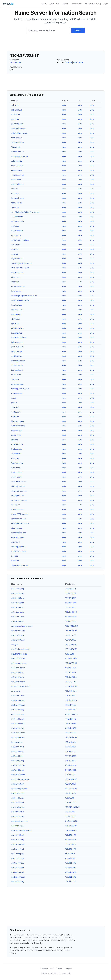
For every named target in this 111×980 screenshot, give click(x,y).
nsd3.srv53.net (18, 868)
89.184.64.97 (71, 710)
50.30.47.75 (70, 854)
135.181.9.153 (71, 844)
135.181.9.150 (71, 640)
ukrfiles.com (17, 356)
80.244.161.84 (71, 789)
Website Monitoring (93, 4)
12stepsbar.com (18, 426)
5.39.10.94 (70, 798)
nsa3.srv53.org (18, 863)
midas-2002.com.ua (20, 514)
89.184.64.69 (71, 603)
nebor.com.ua (17, 231)
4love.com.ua (17, 365)
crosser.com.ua (18, 286)
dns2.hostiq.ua (17, 714)
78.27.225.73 (71, 719)
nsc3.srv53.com (18, 705)
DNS (58, 4)
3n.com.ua (16, 454)
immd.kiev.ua (17, 333)
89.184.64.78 (71, 765)
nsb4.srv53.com (18, 724)
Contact (68, 969)
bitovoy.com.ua (18, 421)
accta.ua (15, 207)
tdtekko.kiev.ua (18, 184)
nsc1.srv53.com (18, 719)
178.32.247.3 (71, 635)
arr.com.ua (16, 435)
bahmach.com (17, 198)
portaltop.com (17, 124)
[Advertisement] (56, 43)
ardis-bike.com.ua (19, 482)
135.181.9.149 (71, 761)
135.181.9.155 (71, 607)
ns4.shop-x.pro (18, 737)
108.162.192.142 (72, 830)
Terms (59, 969)
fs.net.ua (15, 561)
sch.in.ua (15, 105)
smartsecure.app (19, 519)
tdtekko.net (16, 180)
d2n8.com (16, 319)
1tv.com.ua (16, 245)
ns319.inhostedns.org (20, 649)
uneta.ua (15, 226)
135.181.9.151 (70, 784)
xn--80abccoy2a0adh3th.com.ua (25, 212)
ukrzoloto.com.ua (19, 491)
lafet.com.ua (17, 351)
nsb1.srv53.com (18, 696)
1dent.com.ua (17, 463)
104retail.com (17, 217)
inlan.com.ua (17, 138)
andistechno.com (19, 128)
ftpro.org (15, 249)
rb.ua (14, 398)
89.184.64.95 (71, 840)
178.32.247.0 (71, 849)
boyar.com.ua (17, 272)
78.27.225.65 (71, 816)
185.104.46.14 (71, 691)
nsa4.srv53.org (18, 751)
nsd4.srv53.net (18, 872)
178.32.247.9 (71, 775)
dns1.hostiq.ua (17, 854)
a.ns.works (16, 691)
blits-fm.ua (16, 468)
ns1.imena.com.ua (19, 663)
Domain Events (77, 4)
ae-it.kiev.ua (16, 375)
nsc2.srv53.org (18, 593)
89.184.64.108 (71, 658)
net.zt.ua (15, 119)
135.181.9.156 (71, 724)
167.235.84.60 (71, 645)
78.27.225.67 (71, 705)
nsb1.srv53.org (18, 761)
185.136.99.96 (71, 737)
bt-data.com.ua (18, 509)
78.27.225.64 (71, 621)
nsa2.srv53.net (18, 849)
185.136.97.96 (71, 677)
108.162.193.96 (71, 626)
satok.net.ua (17, 161)
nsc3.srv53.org (18, 816)
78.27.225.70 (71, 733)
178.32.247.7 (71, 793)
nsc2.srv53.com (18, 733)
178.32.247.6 (71, 751)
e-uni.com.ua (17, 393)
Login (106, 4)
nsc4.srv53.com (18, 682)
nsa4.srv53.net (18, 835)
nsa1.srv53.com (18, 793)
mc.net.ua (16, 114)
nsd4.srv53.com (18, 668)
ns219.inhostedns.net (20, 779)
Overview (44, 969)
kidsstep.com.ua (18, 486)
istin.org (15, 556)
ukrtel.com (16, 412)
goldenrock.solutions (20, 240)
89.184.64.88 (71, 872)
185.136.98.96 (71, 826)
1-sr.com (15, 379)
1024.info (15, 407)
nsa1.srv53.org (17, 635)
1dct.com (15, 282)
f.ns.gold (15, 645)
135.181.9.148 (71, 756)
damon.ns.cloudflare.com (22, 626)
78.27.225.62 (71, 682)
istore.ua (15, 417)
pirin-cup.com (17, 347)
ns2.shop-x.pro (18, 677)
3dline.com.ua (17, 342)
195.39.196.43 (71, 663)
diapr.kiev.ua (17, 528)
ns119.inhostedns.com (21, 686)
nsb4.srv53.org (18, 598)
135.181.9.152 (71, 672)
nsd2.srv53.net (18, 603)
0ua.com (15, 458)
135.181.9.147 (71, 696)
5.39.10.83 (70, 654)
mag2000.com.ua (19, 551)
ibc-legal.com (17, 370)
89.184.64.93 (71, 858)
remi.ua (14, 189)
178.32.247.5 (71, 863)
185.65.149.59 (71, 631)
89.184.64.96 (71, 728)
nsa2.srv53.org (18, 882)
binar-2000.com (18, 361)
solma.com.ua (17, 166)
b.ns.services (17, 742)
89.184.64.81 (71, 868)
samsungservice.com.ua (22, 263)
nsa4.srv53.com (18, 700)
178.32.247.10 (71, 700)
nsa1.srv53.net (17, 798)
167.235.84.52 (71, 649)
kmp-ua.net (16, 291)
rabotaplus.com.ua (19, 133)
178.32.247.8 (71, 877)
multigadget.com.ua (20, 156)
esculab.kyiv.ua (18, 537)
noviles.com (16, 477)
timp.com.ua (17, 203)
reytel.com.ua (17, 259)
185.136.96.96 (71, 612)
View (64, 105)
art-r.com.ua (17, 110)
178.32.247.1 (70, 803)
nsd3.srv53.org (18, 728)
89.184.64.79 (71, 668)
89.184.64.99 (71, 617)
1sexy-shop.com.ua (20, 565)
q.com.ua (15, 193)
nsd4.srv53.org (18, 710)
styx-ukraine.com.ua (20, 268)
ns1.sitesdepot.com (19, 789)
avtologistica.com (19, 547)
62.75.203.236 (71, 714)
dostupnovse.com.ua (20, 523)
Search (78, 30)
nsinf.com (15, 542)
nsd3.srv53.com (18, 765)
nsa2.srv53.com (18, 877)
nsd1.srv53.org (18, 858)
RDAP (52, 4)
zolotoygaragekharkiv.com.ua (24, 296)
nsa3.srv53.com (18, 775)
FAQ (52, 969)
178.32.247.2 (71, 835)
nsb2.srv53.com (18, 640)
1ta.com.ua (16, 147)
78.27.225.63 (15, 62)
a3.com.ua (16, 277)
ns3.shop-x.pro (18, 826)
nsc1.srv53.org (17, 589)
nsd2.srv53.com (18, 658)
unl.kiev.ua (16, 314)
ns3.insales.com (18, 631)
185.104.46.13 (71, 742)
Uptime (65, 4)
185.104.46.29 (71, 779)
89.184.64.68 (71, 770)
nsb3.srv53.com (18, 844)
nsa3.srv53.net (18, 803)
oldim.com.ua (17, 444)
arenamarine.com (19, 533)
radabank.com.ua (19, 338)
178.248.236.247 (72, 807)
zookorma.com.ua (19, 500)
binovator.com (17, 221)
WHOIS (44, 4)
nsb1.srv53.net (17, 756)
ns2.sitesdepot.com (19, 821)
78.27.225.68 (71, 593)
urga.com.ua (17, 472)
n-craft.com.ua (18, 152)
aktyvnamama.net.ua (20, 300)
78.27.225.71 (71, 589)
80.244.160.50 (71, 821)
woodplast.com (18, 495)
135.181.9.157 (71, 812)
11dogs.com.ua (18, 142)
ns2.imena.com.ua (19, 654)
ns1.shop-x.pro (18, 612)
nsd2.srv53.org (18, 840)
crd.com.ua (16, 235)
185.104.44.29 (71, 686)
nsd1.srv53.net (17, 770)
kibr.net (14, 440)
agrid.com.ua (17, 170)
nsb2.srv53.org (18, 672)
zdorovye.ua (17, 310)
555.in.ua (15, 324)
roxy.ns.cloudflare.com (21, 830)
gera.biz (15, 403)
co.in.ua (15, 254)
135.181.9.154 (71, 747)
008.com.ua (16, 430)
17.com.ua (16, 505)
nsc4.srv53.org (18, 621)
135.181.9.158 (71, 598)
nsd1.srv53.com (18, 617)
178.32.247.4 (71, 882)
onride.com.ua (17, 175)
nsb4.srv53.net (18, 812)
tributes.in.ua (17, 305)
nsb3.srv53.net (18, 747)
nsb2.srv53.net (18, 784)
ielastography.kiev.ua (20, 389)
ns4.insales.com (18, 807)
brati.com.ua (17, 449)
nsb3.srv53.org (18, 607)
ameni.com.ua (17, 384)
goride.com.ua (17, 328)
